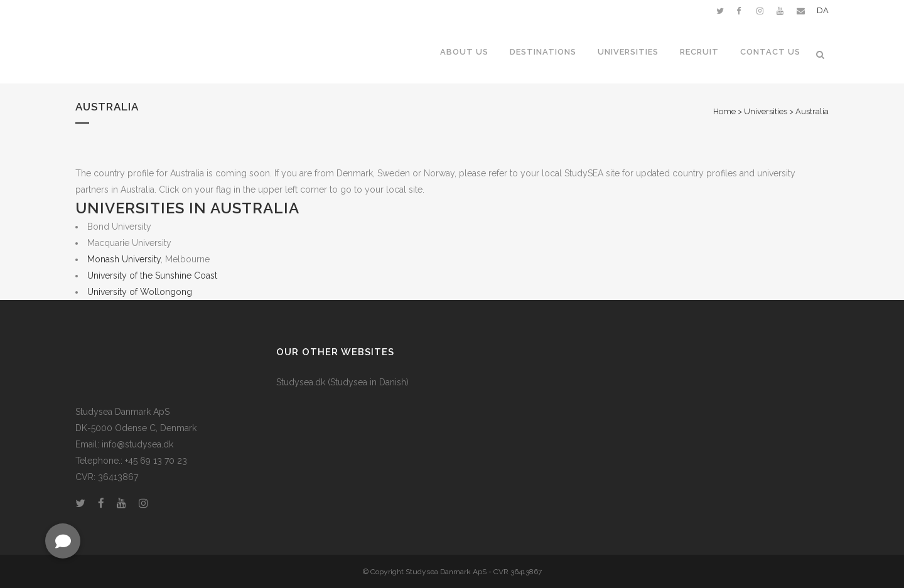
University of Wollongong (140, 292)
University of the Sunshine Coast (152, 275)
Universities (766, 111)
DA (823, 10)
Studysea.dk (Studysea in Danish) (342, 382)
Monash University (124, 259)
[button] (63, 541)
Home (724, 111)
